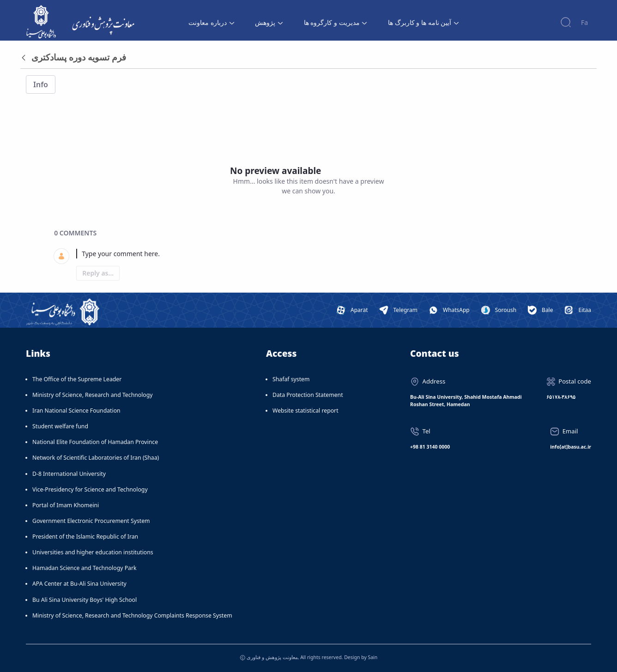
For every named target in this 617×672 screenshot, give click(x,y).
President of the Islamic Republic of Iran (85, 537)
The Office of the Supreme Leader (77, 379)
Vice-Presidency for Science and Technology (90, 489)
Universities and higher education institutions (93, 552)
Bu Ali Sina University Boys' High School (85, 600)
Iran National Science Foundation (76, 411)
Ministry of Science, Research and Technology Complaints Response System (132, 615)
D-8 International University (69, 474)
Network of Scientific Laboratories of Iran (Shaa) (96, 458)
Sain (372, 657)
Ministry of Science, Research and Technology (93, 395)
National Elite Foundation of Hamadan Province (95, 442)
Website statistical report (305, 411)
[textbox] (320, 254)
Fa (584, 22)
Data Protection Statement (308, 395)
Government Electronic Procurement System (91, 521)
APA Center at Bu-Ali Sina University (79, 584)
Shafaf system (291, 379)
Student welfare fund (60, 426)
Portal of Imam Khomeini (66, 505)
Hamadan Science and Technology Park (85, 568)
